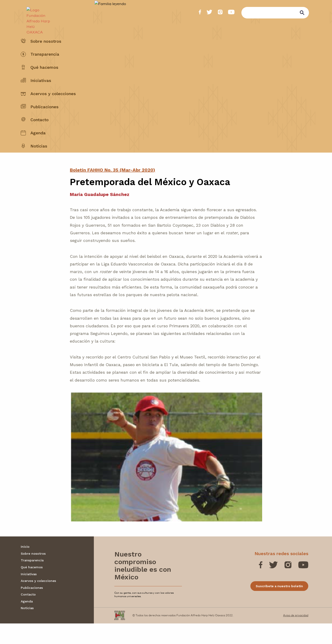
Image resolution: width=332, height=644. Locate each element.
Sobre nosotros (46, 52)
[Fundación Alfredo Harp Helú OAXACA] (36, 18)
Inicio (25, 567)
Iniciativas (41, 92)
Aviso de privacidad (296, 636)
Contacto (40, 131)
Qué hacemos (44, 79)
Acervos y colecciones (53, 105)
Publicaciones (44, 118)
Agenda (38, 144)
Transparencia (45, 65)
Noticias (39, 157)
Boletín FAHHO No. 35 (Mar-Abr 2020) (113, 190)
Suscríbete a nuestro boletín (279, 607)
